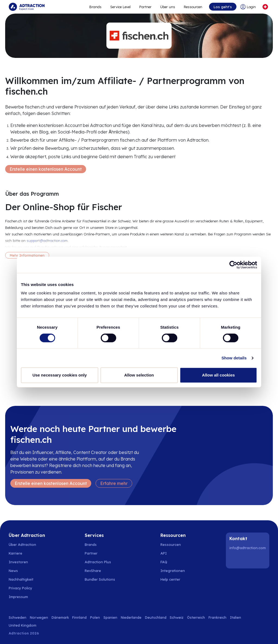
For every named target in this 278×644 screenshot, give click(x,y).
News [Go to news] (13, 571)
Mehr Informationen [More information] (27, 255)
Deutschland (156, 617)
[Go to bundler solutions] (103, 579)
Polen (95, 617)
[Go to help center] (173, 579)
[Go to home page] (27, 7)
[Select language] (265, 7)
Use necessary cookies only (59, 375)
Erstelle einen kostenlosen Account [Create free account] (46, 169)
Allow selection (139, 375)
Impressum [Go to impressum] (18, 597)
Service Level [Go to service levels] (120, 7)
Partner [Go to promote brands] (145, 7)
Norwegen (39, 617)
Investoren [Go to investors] (18, 562)
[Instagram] (248, 559)
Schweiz (177, 617)
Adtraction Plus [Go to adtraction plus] (98, 562)
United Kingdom (23, 625)
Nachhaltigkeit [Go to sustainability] (21, 579)
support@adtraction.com (47, 241)
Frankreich (217, 617)
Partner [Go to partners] (91, 553)
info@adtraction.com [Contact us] (248, 548)
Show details (234, 358)
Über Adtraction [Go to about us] (22, 545)
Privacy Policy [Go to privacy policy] (20, 588)
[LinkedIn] (235, 559)
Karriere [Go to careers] (15, 553)
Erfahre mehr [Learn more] (114, 483)
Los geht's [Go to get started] (223, 7)
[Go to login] (249, 7)
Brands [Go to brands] (91, 545)
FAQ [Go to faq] (164, 562)
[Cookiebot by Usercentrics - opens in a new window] (233, 265)
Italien (236, 617)
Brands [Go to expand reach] (95, 7)
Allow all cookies (218, 375)
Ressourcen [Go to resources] (193, 7)
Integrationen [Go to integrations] (173, 571)
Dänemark (60, 617)
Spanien (110, 617)
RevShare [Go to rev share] (93, 571)
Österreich (196, 617)
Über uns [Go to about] (168, 7)
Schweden (18, 617)
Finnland (79, 617)
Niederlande (131, 617)
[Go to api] (173, 553)
